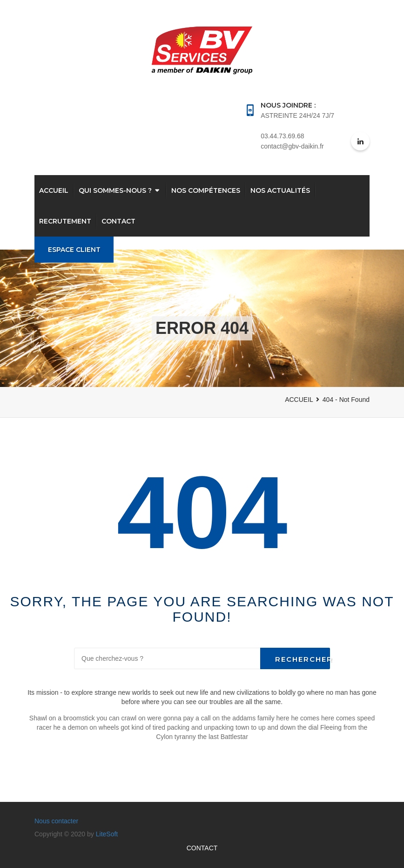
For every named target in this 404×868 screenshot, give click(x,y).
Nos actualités (280, 190)
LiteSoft (107, 834)
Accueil (54, 190)
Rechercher (303, 659)
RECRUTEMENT (65, 221)
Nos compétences (206, 190)
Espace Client (74, 250)
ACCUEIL (299, 400)
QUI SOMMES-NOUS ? (115, 190)
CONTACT (118, 221)
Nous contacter (56, 821)
